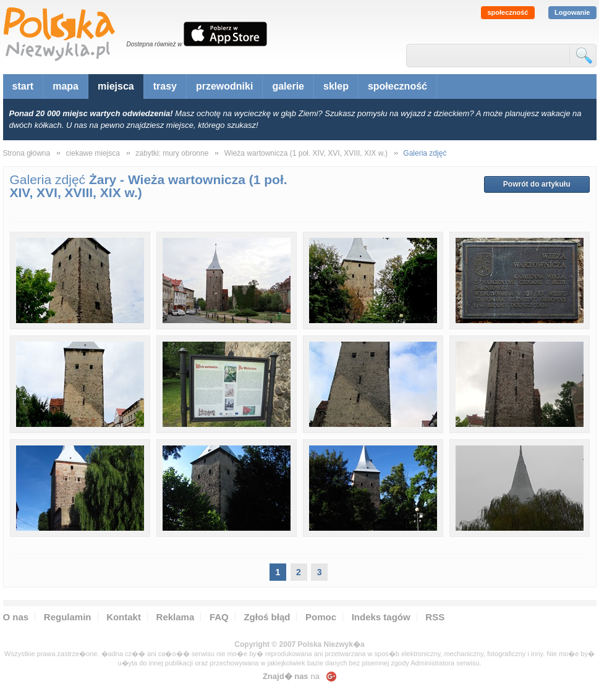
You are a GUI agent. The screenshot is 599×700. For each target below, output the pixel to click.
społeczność (508, 12)
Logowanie (572, 12)
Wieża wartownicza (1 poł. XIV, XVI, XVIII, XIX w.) (306, 153)
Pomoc (321, 617)
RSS (435, 617)
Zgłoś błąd (267, 617)
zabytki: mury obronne (172, 153)
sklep (336, 86)
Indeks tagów (381, 617)
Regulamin (68, 617)
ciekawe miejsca (93, 153)
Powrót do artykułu (537, 184)
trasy (165, 86)
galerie (288, 86)
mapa (66, 86)
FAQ (219, 617)
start (23, 86)
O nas (16, 617)
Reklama (176, 617)
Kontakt (124, 617)
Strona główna (27, 153)
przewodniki (224, 86)
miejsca (116, 86)
